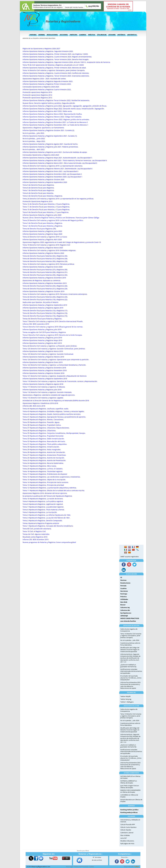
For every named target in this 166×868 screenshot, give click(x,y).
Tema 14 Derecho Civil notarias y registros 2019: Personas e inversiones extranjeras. (55, 294)
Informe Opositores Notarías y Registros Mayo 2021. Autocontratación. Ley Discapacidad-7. (58, 158)
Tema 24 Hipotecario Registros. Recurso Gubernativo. (43, 463)
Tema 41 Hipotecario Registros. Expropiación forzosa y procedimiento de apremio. (54, 417)
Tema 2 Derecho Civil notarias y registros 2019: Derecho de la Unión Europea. (52, 335)
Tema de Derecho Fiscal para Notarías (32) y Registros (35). (45, 256)
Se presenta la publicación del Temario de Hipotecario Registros (47, 496)
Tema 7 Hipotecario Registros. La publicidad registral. (43, 507)
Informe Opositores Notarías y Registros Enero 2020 (43, 267)
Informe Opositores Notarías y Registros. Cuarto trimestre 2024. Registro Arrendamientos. (57, 57)
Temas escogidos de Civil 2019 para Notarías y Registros (44, 332)
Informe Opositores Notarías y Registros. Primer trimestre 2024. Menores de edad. (54, 68)
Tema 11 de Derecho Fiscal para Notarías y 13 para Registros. (46, 207)
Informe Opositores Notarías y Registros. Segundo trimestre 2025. (48, 51)
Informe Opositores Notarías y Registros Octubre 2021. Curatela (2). (49, 130)
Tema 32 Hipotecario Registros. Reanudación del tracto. (44, 441)
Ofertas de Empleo (127, 783)
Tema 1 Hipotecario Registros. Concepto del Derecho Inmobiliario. (48, 526)
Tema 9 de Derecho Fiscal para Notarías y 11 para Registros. (46, 212)
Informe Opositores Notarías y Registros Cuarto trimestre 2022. (47, 89)
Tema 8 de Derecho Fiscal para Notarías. (38, 193)
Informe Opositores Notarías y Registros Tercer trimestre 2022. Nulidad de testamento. (56, 100)
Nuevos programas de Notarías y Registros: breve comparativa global (49, 542)
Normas (42, 35)
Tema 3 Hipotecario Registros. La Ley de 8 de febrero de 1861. (46, 518)
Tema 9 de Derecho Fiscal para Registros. (38, 185)
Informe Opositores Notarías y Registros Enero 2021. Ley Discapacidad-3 (50, 171)
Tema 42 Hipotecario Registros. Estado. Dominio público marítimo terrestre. (52, 414)
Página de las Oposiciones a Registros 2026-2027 (41, 49)
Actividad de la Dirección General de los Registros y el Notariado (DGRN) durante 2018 (56, 400)
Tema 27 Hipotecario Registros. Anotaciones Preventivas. (44, 455)
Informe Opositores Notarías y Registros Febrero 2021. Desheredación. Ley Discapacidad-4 (57, 169)
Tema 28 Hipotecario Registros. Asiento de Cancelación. (44, 452)
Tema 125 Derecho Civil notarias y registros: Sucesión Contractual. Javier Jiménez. (54, 349)
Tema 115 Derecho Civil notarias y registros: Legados (43, 398)
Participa (73, 35)
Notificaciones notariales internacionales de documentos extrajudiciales (131, 671)
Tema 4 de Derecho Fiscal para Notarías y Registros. (43, 196)
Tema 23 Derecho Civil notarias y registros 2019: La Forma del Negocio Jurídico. (53, 220)
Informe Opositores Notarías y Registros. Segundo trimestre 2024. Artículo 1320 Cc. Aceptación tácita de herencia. (67, 62)
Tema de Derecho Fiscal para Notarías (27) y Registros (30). (45, 270)
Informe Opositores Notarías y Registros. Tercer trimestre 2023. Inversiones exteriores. (56, 76)
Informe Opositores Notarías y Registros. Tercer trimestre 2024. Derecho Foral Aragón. (56, 59)
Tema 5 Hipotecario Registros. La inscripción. (40, 512)
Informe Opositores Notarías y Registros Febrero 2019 (43, 357)
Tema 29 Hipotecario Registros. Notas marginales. (42, 450)
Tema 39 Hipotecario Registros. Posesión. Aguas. (41, 422)
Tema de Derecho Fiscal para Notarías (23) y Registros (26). (45, 286)
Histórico (121, 35)
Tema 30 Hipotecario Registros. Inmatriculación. (41, 447)
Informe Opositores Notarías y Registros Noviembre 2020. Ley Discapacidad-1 (52, 177)
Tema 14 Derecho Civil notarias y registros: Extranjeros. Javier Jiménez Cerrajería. (54, 70)
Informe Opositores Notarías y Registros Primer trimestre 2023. (47, 84)
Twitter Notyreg (126, 699)
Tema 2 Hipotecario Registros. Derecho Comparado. (43, 520)
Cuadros (83, 35)
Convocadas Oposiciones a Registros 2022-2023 (41, 155)
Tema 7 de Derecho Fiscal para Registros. (38, 190)
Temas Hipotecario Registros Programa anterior (41, 523)
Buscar (123, 605)
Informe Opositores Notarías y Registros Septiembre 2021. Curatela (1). (50, 136)
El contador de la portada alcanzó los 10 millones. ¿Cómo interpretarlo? (131, 678)
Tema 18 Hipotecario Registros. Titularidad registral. (43, 471)
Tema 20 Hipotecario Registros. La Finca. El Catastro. (43, 469)
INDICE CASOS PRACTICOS (130, 618)
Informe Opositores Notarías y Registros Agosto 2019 (43, 308)
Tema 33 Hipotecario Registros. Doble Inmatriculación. (44, 439)
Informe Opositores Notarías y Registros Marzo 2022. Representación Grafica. (52, 114)
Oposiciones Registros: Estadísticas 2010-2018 (40, 403)
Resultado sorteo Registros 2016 (35, 537)
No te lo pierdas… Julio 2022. (34, 133)
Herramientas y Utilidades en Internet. (130, 821)
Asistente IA (132, 35)
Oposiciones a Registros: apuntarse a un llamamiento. (43, 128)
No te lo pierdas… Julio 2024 (130, 640)
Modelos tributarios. (127, 841)
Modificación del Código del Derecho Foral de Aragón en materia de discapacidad (130, 650)
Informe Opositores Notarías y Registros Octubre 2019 (43, 291)
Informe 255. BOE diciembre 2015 (36, 540)
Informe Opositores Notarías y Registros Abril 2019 (42, 343)
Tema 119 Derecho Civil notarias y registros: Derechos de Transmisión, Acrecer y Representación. (60, 381)
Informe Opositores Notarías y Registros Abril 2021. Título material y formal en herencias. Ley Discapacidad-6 (65, 160)
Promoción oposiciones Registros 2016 (37, 92)
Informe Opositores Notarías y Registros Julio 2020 (42, 215)
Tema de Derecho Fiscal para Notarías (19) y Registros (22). (45, 299)
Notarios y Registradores (63, 21)
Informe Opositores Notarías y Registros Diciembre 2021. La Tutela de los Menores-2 (55, 122)
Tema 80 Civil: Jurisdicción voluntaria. (37, 529)
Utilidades (124, 599)
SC (121, 577)
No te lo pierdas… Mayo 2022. (34, 141)
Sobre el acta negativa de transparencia (129, 630)
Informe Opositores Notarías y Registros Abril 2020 (42, 240)
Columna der (125, 610)
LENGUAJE (124, 616)
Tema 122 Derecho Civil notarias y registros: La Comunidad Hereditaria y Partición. (54, 365)
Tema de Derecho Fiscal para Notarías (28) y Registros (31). (45, 272)
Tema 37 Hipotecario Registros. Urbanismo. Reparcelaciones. (46, 428)
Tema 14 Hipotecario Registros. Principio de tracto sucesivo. (46, 482)
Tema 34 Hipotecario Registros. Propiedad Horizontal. (43, 436)
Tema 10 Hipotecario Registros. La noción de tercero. (43, 499)
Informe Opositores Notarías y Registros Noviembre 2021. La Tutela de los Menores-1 (55, 125)
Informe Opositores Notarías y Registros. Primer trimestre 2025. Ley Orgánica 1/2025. (55, 54)
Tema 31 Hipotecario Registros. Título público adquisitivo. (45, 444)
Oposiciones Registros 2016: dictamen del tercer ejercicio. (45, 493)
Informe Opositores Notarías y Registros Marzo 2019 (43, 351)
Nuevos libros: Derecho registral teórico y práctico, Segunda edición (49, 103)
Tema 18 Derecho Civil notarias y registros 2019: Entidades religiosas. (49, 250)
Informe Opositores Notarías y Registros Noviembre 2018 (45, 370)
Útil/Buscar (102, 35)
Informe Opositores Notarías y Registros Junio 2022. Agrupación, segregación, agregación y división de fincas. (65, 106)
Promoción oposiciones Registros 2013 (37, 98)
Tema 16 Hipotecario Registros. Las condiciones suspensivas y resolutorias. (52, 477)
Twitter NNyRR (125, 696)
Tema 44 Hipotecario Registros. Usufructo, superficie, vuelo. (46, 409)
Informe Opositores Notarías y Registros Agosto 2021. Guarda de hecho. (50, 144)
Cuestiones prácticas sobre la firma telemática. (130, 644)
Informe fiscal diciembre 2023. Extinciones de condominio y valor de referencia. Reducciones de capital (131, 685)
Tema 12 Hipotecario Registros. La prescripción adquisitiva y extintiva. (50, 488)
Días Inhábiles (125, 835)
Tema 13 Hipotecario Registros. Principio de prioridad (43, 485)
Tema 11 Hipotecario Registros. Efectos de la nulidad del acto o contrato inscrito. (54, 490)
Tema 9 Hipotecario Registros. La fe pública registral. (43, 501)
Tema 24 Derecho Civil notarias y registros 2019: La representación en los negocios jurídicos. (58, 199)
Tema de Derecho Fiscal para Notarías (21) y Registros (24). (45, 289)
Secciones (64, 35)
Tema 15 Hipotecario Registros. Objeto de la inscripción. (44, 480)
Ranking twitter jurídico (129, 810)
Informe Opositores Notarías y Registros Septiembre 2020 (45, 182)
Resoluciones (52, 35)
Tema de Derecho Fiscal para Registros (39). (39, 229)
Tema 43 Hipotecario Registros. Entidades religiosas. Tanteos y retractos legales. (54, 411)
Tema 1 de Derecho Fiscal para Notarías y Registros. (43, 226)
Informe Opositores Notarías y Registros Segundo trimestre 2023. (48, 81)
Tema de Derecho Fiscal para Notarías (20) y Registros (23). (45, 297)
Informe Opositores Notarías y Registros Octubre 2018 (43, 373)
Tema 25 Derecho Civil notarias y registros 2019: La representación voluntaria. (53, 166)
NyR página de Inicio (127, 843)
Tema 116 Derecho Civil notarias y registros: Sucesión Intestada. (47, 392)
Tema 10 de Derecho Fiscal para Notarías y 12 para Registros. (46, 209)
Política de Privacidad (81, 867)
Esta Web (112, 35)
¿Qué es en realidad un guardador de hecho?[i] (128, 666)
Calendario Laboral (127, 833)
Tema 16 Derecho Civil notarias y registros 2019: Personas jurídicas (48, 264)
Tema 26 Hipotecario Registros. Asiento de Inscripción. (44, 458)
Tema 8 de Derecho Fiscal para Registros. (38, 188)
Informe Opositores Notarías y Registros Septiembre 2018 (45, 379)
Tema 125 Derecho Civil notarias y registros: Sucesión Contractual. (48, 354)
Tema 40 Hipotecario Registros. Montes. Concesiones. (43, 419)
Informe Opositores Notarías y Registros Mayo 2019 (42, 340)
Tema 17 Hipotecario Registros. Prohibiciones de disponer (45, 474)
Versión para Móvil (83, 851)
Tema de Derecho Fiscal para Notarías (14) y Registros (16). (45, 313)
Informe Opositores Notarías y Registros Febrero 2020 (43, 253)
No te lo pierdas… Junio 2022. (34, 139)
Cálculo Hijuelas (126, 830)
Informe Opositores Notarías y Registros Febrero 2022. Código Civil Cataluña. (52, 117)
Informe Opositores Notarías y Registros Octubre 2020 (43, 179)
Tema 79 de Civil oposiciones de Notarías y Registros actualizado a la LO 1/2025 (53, 65)
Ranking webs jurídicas (129, 812)
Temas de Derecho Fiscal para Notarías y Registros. (42, 319)
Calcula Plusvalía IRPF (128, 824)
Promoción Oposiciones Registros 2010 (38, 201)
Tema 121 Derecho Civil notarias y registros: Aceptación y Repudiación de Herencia (55, 376)
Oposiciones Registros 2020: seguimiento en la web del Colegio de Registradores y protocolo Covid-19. (62, 242)
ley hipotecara (126, 613)
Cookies (92, 867)
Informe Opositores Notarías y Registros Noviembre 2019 (45, 283)
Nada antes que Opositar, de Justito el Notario (40, 302)
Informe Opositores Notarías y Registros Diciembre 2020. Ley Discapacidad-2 (52, 174)
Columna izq (125, 607)
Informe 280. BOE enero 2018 (34, 406)
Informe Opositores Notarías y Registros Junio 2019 (42, 338)
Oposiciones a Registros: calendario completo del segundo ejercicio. (49, 395)
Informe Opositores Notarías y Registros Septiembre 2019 (45, 305)
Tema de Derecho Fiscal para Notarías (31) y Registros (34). (45, 259)
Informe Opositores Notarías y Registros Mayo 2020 (42, 234)
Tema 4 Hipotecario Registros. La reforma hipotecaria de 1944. (47, 515)
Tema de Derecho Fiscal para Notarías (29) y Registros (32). (45, 275)
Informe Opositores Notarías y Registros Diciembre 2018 (44, 368)
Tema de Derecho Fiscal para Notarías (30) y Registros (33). (45, 261)
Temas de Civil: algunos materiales (36, 534)
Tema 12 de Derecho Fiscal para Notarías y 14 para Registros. (46, 204)
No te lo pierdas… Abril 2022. (34, 149)
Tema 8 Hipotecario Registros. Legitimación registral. (43, 504)
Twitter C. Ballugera (127, 702)
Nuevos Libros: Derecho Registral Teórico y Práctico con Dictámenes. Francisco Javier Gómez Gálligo (61, 218)
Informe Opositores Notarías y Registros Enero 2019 (43, 362)
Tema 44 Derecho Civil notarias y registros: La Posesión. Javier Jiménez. (50, 346)
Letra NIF (124, 838)
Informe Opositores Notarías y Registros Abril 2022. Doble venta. (47, 111)
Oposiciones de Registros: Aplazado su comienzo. (42, 280)
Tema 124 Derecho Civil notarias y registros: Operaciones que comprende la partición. (56, 360)
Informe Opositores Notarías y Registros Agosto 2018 (43, 384)
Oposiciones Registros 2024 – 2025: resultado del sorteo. (44, 79)
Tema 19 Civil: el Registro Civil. (34, 531)
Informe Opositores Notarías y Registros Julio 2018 (42, 390)
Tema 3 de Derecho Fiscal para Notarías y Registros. (43, 223)
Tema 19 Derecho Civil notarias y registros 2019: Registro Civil (46, 245)
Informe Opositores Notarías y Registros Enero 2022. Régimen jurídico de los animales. (56, 120)
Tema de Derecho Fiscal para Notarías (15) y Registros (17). (45, 310)
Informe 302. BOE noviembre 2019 (36, 324)
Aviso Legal (70, 867)
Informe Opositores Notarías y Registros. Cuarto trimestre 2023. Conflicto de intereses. (56, 73)
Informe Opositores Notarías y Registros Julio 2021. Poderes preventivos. (50, 147)
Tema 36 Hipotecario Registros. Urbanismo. (39, 431)
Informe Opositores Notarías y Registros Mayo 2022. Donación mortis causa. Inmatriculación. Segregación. (64, 109)
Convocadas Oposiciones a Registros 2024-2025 (41, 87)
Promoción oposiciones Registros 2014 (37, 95)
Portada (33, 35)
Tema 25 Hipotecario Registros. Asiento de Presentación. (44, 460)
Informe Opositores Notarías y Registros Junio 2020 (42, 231)
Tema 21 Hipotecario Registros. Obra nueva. (40, 466)
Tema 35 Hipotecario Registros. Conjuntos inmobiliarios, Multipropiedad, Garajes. (54, 433)
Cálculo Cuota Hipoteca (128, 827)
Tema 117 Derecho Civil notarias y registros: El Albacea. (44, 387)
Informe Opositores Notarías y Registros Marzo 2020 (43, 248)
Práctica (92, 35)
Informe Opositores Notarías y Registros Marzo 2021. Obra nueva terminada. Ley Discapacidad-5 (60, 163)
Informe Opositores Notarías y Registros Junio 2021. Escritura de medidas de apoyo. (55, 152)
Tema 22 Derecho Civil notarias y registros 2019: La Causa (45, 237)
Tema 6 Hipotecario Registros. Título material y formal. (44, 510)
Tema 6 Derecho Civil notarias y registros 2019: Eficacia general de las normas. (53, 327)
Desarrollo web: (132, 867)
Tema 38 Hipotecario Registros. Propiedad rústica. (42, 425)
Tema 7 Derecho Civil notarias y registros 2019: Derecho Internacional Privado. (53, 321)
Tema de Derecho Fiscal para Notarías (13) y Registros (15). (45, 316)
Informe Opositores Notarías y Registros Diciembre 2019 (44, 278)
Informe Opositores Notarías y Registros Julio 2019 (42, 330)
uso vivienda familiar (128, 621)
